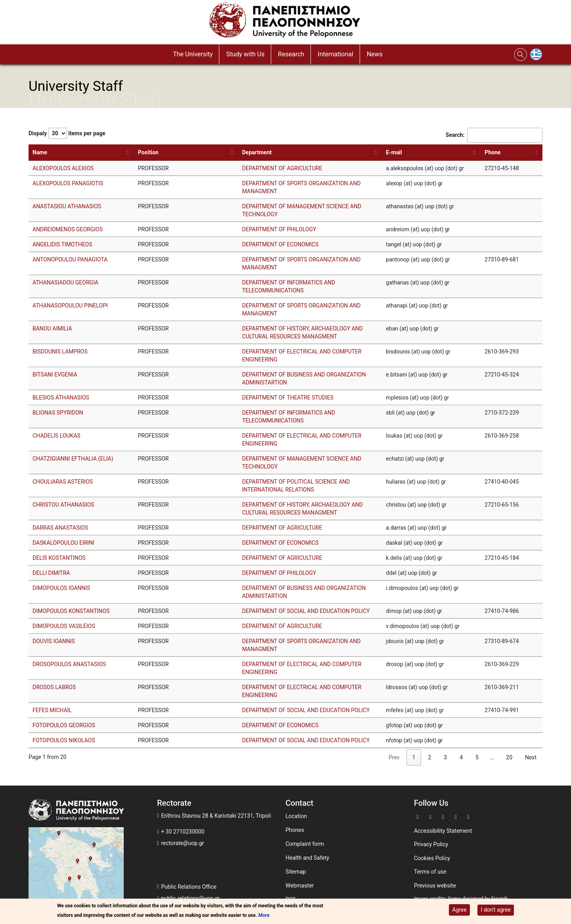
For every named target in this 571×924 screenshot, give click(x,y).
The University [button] (193, 54)
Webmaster (300, 886)
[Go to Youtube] (444, 816)
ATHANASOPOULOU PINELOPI (70, 305)
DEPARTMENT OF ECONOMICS (280, 244)
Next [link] (531, 757)
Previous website (435, 886)
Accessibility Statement (443, 831)
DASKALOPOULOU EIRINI (63, 543)
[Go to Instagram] (457, 816)
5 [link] (477, 757)
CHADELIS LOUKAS (57, 436)
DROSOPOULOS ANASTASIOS (69, 664)
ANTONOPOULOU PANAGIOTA (70, 259)
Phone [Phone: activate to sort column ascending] (492, 152)
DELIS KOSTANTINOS (59, 558)
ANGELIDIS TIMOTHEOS (62, 244)
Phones (295, 830)
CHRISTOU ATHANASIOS (63, 505)
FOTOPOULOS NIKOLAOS (64, 740)
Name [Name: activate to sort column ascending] (40, 152)
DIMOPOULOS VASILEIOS (64, 626)
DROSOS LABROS (54, 687)
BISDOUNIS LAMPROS (60, 352)
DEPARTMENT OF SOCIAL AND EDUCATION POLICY (306, 611)
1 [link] (414, 757)
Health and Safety (307, 858)
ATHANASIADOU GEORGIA (65, 282)
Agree (459, 910)
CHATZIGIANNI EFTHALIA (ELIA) (73, 459)
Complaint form (305, 844)
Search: (494, 135)
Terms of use (430, 872)
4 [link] (461, 757)
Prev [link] (394, 757)
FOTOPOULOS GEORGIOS (64, 725)
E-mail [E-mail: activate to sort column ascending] (394, 152)
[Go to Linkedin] (469, 816)
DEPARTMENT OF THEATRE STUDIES (288, 398)
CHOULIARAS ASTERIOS (63, 482)
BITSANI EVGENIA (55, 375)
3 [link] (445, 757)
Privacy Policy (431, 844)
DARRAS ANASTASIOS (60, 528)
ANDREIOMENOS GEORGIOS (68, 229)
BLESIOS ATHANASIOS (61, 398)
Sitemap (296, 872)
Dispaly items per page (67, 133)
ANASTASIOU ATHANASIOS (67, 206)
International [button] (335, 54)
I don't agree (496, 910)
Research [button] (291, 54)
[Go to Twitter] (431, 816)
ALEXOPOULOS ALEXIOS (63, 168)
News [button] (375, 54)
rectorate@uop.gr (182, 843)
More (264, 915)
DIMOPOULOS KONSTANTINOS (71, 611)
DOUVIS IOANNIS (54, 641)
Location (296, 816)
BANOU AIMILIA (52, 328)
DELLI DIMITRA (51, 573)
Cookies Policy (432, 858)
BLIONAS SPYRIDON (58, 413)
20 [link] (509, 757)
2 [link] (429, 757)
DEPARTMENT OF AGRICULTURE (282, 168)
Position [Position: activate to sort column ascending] (148, 152)
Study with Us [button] (245, 54)
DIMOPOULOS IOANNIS (61, 588)
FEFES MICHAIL (52, 710)
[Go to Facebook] (419, 816)
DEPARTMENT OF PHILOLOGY (279, 229)
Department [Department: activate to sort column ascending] (257, 152)
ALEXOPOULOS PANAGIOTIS (68, 183)
